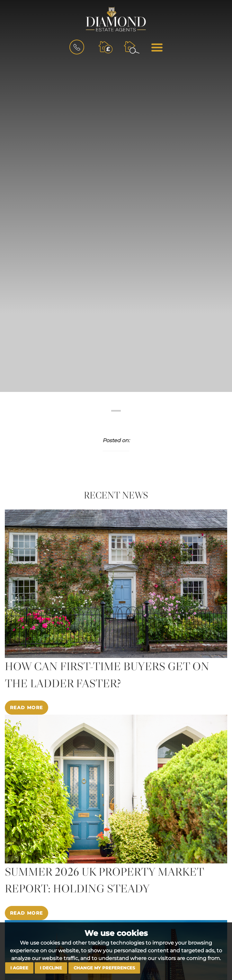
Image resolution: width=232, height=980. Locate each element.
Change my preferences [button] (104, 968)
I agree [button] (19, 968)
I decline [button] (51, 968)
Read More (27, 708)
